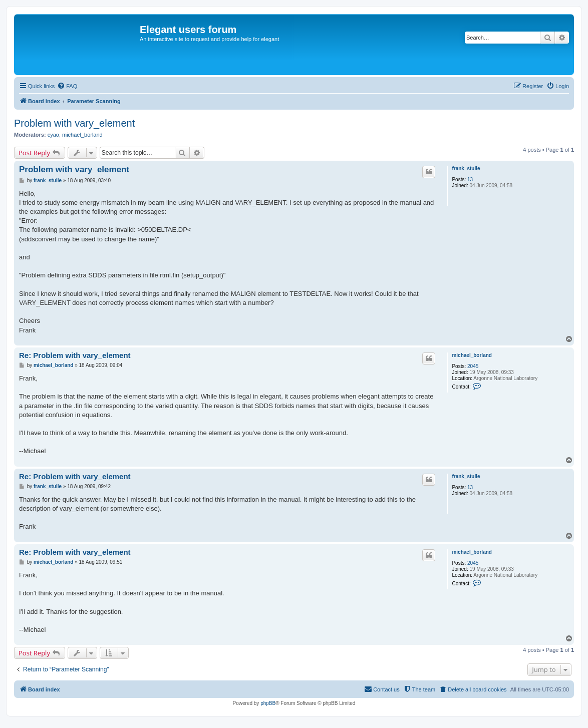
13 (470, 179)
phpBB (268, 703)
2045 (473, 366)
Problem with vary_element (74, 123)
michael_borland (82, 135)
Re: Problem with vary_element (75, 355)
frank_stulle (466, 168)
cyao (53, 135)
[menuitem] (67, 86)
